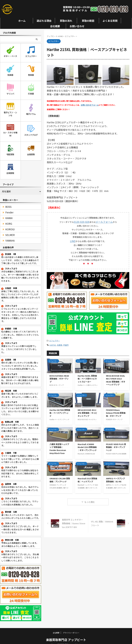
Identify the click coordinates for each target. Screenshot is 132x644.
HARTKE (53, 342)
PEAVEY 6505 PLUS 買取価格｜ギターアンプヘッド (116, 444)
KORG (8, 219)
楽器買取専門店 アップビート (66, 635)
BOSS (7, 202)
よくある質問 (110, 21)
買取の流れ (66, 21)
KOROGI (9, 225)
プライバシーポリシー (71, 628)
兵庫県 (60, 342)
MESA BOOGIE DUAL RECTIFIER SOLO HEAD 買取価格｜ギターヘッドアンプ (116, 377)
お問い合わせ (77, 26)
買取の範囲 (88, 21)
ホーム (22, 21)
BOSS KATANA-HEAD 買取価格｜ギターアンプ (59, 375)
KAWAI (8, 214)
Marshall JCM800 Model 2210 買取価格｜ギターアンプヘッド (87, 444)
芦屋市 (66, 342)
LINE (73, 240)
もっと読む (90, 499)
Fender (8, 208)
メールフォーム (103, 221)
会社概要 (55, 26)
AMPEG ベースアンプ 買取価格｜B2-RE (115, 477)
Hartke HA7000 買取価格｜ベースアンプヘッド (60, 410)
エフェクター (55, 339)
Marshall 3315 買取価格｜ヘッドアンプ (87, 477)
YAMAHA (9, 236)
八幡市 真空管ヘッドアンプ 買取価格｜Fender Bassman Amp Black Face (59, 445)
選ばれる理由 (44, 21)
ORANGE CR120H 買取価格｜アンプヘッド (60, 477)
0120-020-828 (83, 221)
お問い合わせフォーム (90, 105)
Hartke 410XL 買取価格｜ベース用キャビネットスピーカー (87, 375)
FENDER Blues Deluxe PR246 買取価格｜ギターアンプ (116, 410)
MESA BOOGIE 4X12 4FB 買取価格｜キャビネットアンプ (87, 410)
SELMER (9, 231)
